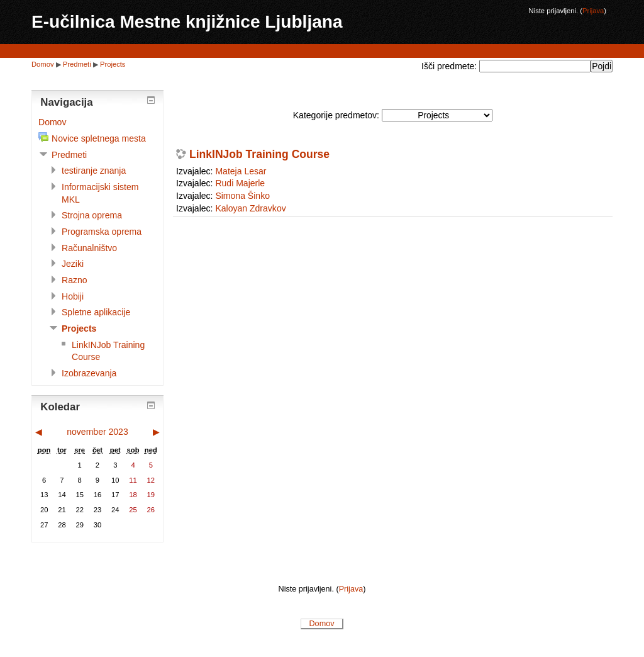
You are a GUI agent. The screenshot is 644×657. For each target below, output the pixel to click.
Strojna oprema (92, 215)
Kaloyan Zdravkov (250, 208)
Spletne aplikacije (96, 312)
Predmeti (77, 64)
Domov (43, 64)
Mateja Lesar (241, 171)
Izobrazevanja (89, 373)
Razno (75, 280)
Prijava (593, 11)
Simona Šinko (242, 196)
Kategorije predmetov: (336, 115)
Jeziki (73, 264)
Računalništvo (89, 248)
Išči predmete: (450, 66)
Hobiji (73, 296)
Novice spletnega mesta (99, 138)
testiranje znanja (94, 171)
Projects (113, 64)
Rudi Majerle (240, 183)
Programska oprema (102, 232)
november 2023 (97, 432)
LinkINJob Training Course (259, 155)
